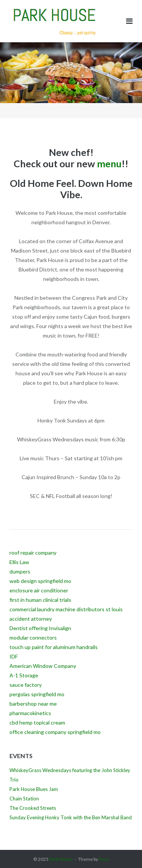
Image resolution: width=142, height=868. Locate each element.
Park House (61, 859)
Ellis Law (19, 562)
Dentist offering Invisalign (40, 628)
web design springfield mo (40, 581)
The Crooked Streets (33, 808)
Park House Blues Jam (34, 789)
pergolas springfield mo (37, 694)
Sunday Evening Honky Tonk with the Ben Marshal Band (71, 817)
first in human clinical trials (40, 600)
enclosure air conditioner (39, 590)
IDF (14, 656)
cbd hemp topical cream (37, 722)
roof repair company (33, 553)
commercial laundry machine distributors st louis (66, 609)
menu (109, 163)
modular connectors (33, 638)
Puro (104, 859)
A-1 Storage (24, 675)
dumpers (20, 571)
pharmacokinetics (30, 713)
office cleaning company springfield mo (55, 732)
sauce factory (26, 685)
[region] (71, 80)
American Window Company (43, 666)
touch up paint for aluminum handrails (54, 647)
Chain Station (24, 799)
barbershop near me (33, 704)
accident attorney (31, 619)
